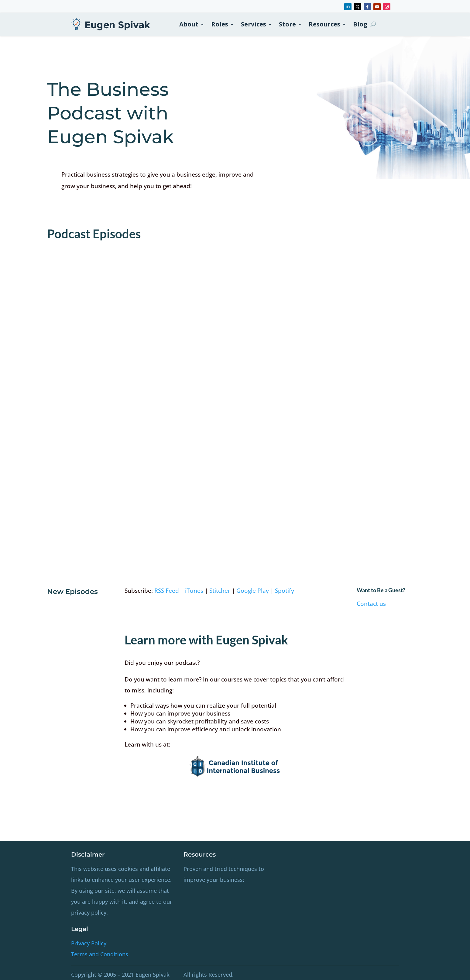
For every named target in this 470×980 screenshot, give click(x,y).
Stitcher (220, 591)
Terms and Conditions (100, 954)
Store (287, 24)
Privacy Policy (89, 943)
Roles (220, 24)
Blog (360, 24)
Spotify (285, 591)
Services (254, 24)
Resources (324, 24)
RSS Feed (167, 591)
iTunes (194, 591)
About (189, 24)
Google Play (253, 591)
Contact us (371, 604)
